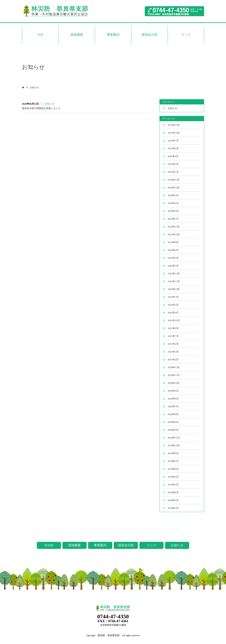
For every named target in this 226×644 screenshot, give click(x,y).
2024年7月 (173, 195)
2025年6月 (173, 148)
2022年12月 (174, 274)
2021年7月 (173, 336)
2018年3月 (173, 508)
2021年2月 (173, 360)
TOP (40, 35)
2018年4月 (173, 500)
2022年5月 (173, 305)
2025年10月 (174, 133)
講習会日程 (150, 35)
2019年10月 (174, 445)
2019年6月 (173, 469)
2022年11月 (174, 281)
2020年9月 (173, 391)
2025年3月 (173, 164)
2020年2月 (173, 430)
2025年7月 (173, 141)
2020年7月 (173, 406)
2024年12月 (174, 180)
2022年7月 (173, 297)
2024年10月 (174, 188)
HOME (49, 545)
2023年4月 (173, 250)
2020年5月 (173, 422)
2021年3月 (173, 352)
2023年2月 (173, 266)
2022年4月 (173, 313)
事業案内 (113, 35)
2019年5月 (173, 477)
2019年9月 (173, 453)
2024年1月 (173, 219)
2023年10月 (174, 234)
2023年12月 (174, 227)
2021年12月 (174, 320)
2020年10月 (174, 383)
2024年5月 (173, 203)
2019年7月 (173, 461)
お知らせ (34, 87)
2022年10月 (174, 289)
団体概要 (77, 35)
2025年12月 (174, 125)
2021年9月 (173, 328)
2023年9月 (173, 242)
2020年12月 (174, 367)
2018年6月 (173, 492)
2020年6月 (173, 414)
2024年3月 (173, 211)
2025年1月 (173, 172)
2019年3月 (173, 485)
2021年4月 (173, 344)
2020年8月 (173, 399)
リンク (186, 35)
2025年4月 (173, 156)
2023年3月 (173, 258)
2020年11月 (174, 375)
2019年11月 (174, 438)
